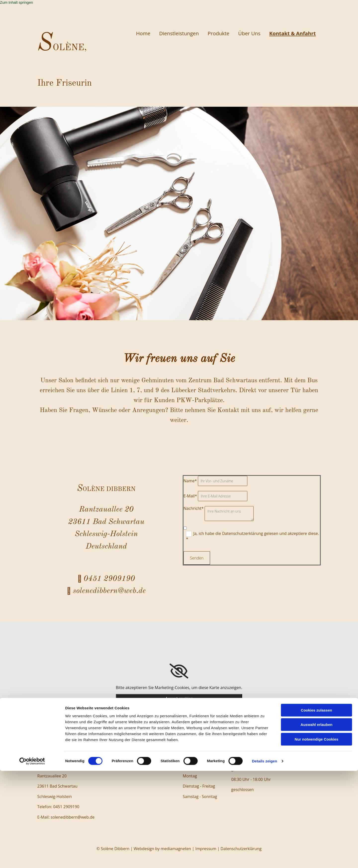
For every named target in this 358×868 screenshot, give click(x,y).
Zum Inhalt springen (17, 2)
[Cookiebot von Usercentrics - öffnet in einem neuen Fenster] (32, 858)
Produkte (214, 33)
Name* (190, 481)
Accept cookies (179, 698)
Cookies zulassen (316, 807)
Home (134, 33)
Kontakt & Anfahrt (292, 33)
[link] (179, 671)
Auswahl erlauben (316, 822)
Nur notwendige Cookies (316, 836)
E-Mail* (190, 496)
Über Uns (246, 33)
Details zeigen (264, 858)
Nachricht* (194, 508)
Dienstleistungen (172, 33)
